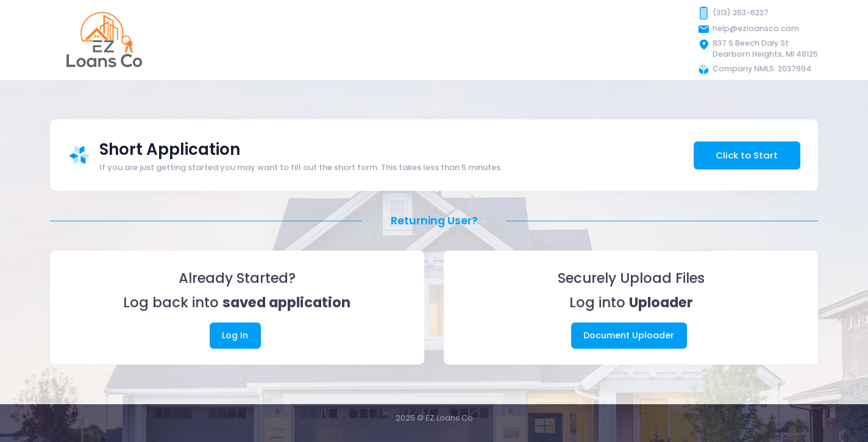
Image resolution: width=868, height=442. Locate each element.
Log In (235, 335)
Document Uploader (629, 335)
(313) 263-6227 (741, 12)
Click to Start (747, 155)
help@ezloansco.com (756, 28)
